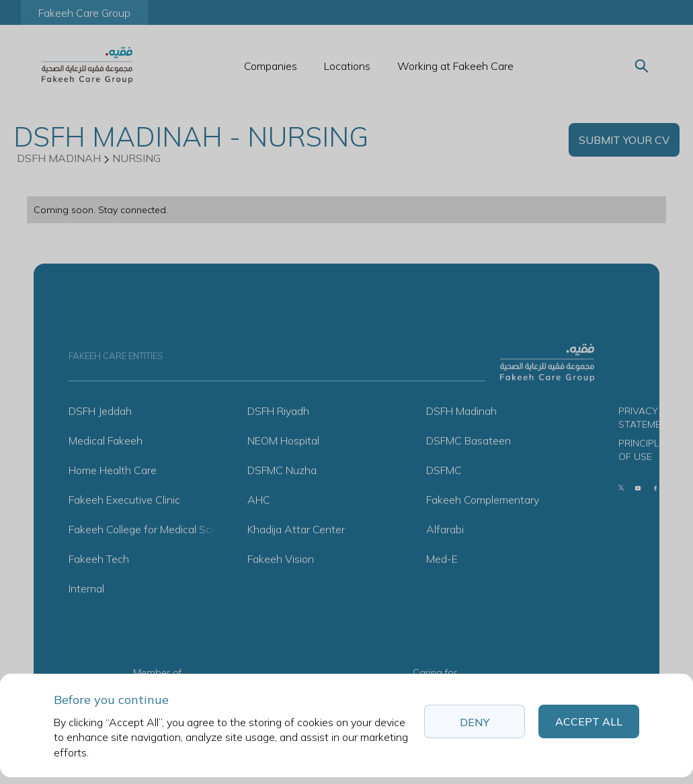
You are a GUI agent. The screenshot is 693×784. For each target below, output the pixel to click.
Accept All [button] (589, 721)
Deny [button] (475, 722)
